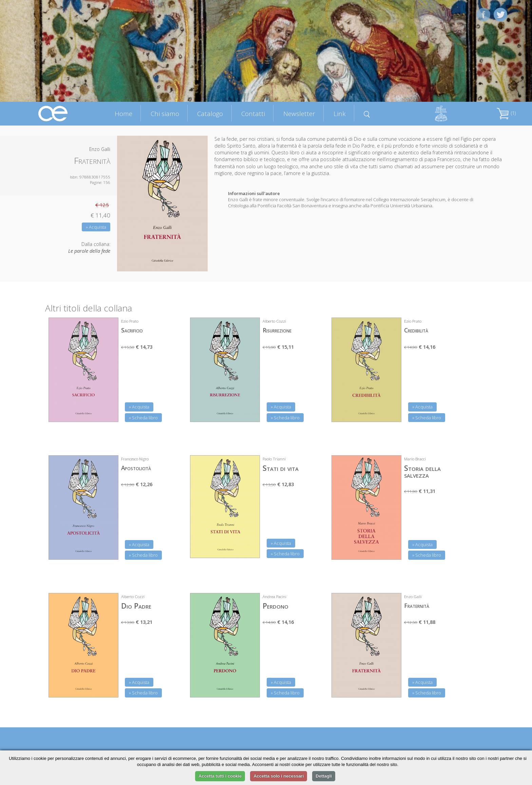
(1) (506, 113)
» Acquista (96, 227)
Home (123, 113)
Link (340, 113)
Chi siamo (165, 113)
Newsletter (299, 113)
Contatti (253, 113)
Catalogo (210, 113)
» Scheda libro (143, 418)
